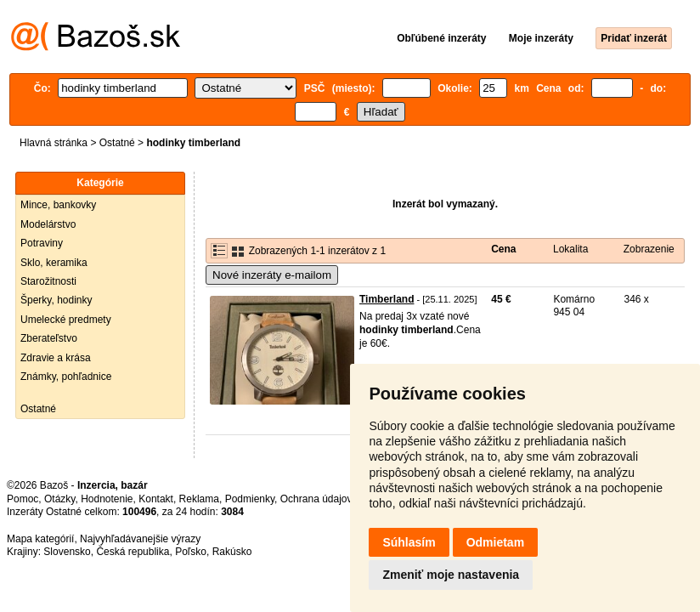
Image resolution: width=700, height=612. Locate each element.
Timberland (387, 299)
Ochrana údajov (316, 499)
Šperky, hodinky (56, 300)
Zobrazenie (649, 249)
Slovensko (67, 552)
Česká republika (133, 552)
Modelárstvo (48, 224)
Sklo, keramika (54, 263)
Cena (503, 249)
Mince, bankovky (58, 205)
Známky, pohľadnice (66, 377)
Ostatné (117, 143)
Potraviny (42, 243)
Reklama (199, 499)
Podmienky (250, 499)
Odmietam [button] (495, 542)
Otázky (59, 499)
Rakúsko (232, 552)
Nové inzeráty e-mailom (272, 275)
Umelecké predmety (66, 320)
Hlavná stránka (54, 143)
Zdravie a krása (56, 358)
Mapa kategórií (40, 539)
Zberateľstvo (49, 338)
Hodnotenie (107, 499)
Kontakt (156, 499)
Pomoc (23, 499)
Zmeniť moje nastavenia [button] (451, 575)
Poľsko (191, 552)
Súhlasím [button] (409, 542)
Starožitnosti (48, 281)
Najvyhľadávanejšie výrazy (140, 539)
